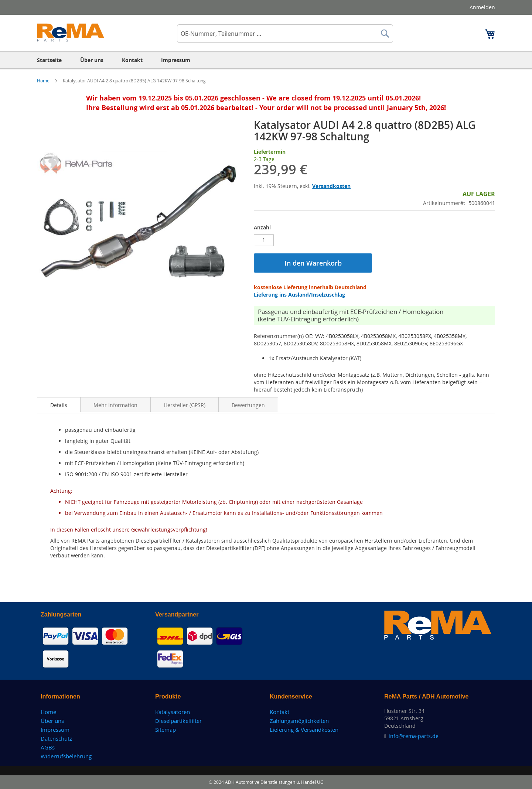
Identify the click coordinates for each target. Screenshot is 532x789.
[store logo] (71, 33)
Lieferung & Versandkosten (304, 730)
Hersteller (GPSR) (185, 405)
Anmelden (482, 7)
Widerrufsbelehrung (66, 756)
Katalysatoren (173, 712)
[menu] (266, 60)
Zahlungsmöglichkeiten (299, 721)
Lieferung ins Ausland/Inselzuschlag (299, 295)
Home (44, 81)
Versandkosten (331, 186)
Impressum (55, 730)
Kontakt (279, 712)
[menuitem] (49, 60)
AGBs (48, 747)
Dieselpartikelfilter (178, 721)
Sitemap (166, 730)
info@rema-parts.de (414, 736)
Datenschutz (56, 738)
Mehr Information (115, 405)
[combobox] (285, 34)
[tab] (59, 404)
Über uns (52, 721)
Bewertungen (248, 405)
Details (59, 405)
